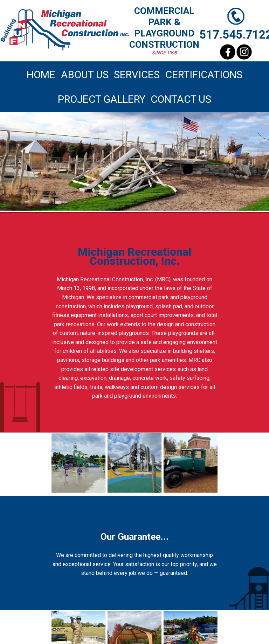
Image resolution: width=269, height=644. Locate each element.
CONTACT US (181, 99)
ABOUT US (85, 75)
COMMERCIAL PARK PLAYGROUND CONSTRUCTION (164, 28)
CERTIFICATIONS (204, 75)
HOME (41, 75)
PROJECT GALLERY (102, 99)
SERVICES (137, 75)
